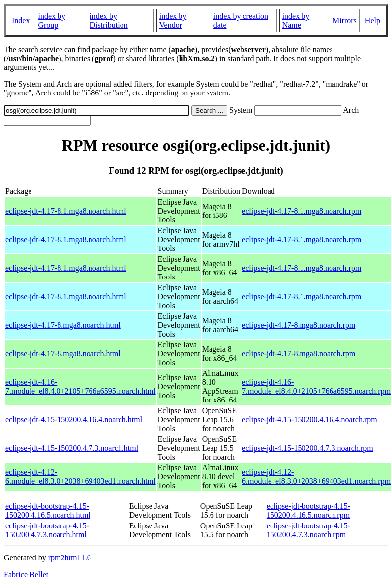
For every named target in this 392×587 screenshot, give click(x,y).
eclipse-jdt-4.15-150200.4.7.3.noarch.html (72, 448)
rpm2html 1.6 (70, 558)
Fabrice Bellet (26, 574)
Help (373, 20)
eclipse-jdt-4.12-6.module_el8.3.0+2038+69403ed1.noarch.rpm (316, 477)
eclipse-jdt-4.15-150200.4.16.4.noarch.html (74, 419)
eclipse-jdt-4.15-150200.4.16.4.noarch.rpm (310, 419)
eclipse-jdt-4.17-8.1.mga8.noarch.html (66, 211)
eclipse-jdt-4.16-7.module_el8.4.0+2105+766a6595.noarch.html (81, 386)
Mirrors (345, 20)
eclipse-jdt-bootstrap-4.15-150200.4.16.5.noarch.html (48, 510)
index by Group (52, 20)
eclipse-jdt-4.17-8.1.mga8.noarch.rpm (302, 211)
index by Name (296, 20)
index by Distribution (108, 20)
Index (21, 20)
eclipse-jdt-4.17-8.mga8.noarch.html (63, 325)
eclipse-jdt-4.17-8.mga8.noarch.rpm (299, 325)
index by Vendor (173, 20)
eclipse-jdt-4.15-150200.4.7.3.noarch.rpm (308, 448)
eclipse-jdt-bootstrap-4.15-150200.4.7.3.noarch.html (47, 530)
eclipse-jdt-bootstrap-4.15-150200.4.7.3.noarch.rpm (308, 530)
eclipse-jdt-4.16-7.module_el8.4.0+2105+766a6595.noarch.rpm (316, 386)
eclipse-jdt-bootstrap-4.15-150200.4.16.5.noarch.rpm (308, 510)
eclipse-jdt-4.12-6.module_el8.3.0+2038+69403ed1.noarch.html (81, 477)
